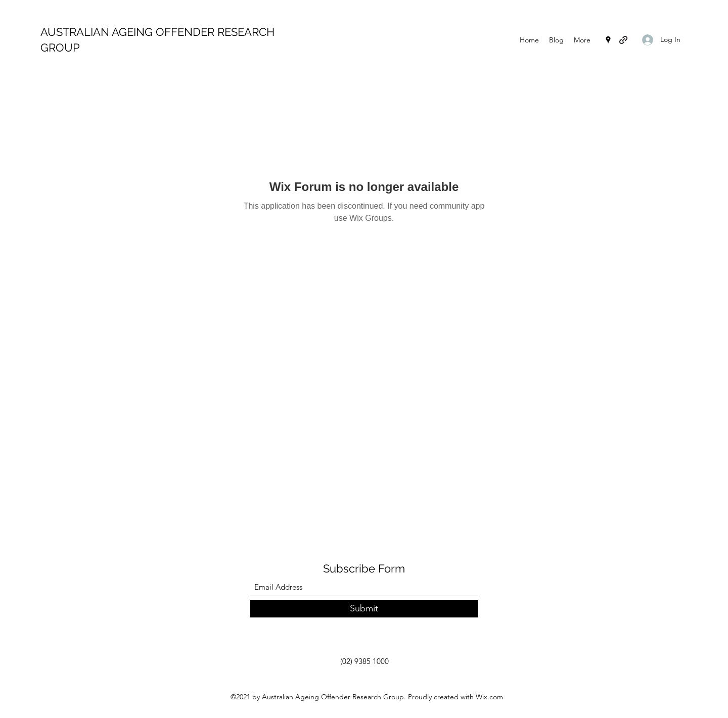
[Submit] (364, 609)
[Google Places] (608, 40)
